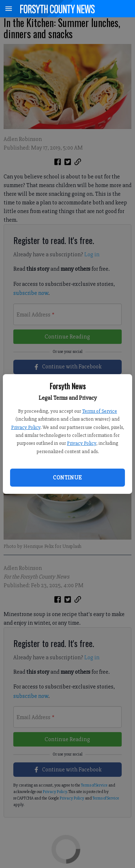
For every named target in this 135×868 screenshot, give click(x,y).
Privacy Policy (26, 427)
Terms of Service (100, 411)
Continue (67, 478)
